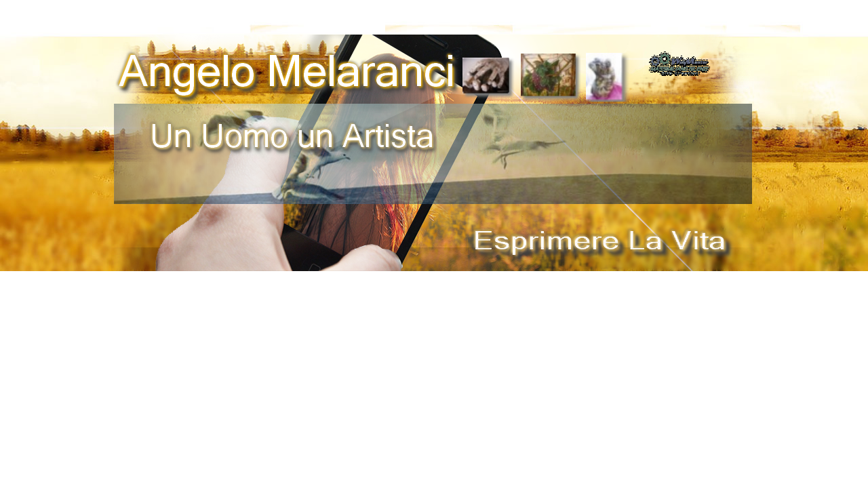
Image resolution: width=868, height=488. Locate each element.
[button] (679, 56)
